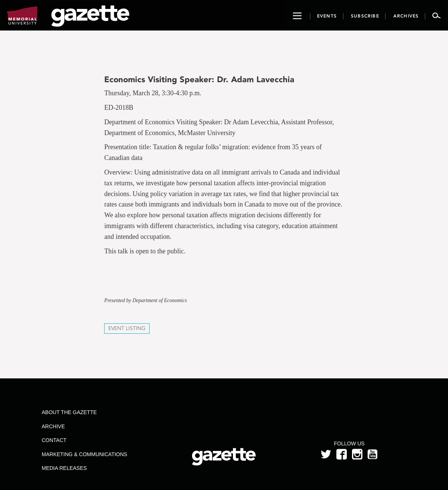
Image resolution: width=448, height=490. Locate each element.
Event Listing (127, 328)
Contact (54, 440)
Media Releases (64, 468)
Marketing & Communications (84, 454)
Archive (53, 426)
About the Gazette (69, 412)
